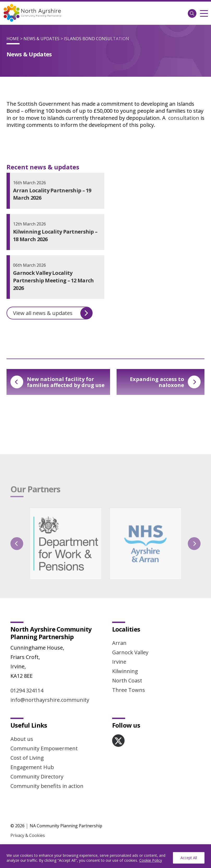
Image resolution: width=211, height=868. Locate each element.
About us (22, 739)
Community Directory (37, 777)
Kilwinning (125, 671)
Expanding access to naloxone (165, 382)
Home (13, 39)
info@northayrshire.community (50, 700)
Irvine (119, 662)
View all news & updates (53, 313)
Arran (119, 643)
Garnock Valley (130, 652)
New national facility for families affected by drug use (58, 382)
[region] (105, 856)
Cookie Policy (151, 860)
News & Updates (41, 39)
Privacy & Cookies (28, 835)
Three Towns (129, 690)
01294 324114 (27, 690)
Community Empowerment (44, 748)
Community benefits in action (47, 786)
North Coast (127, 680)
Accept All (189, 858)
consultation (184, 118)
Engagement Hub (32, 767)
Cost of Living (27, 758)
